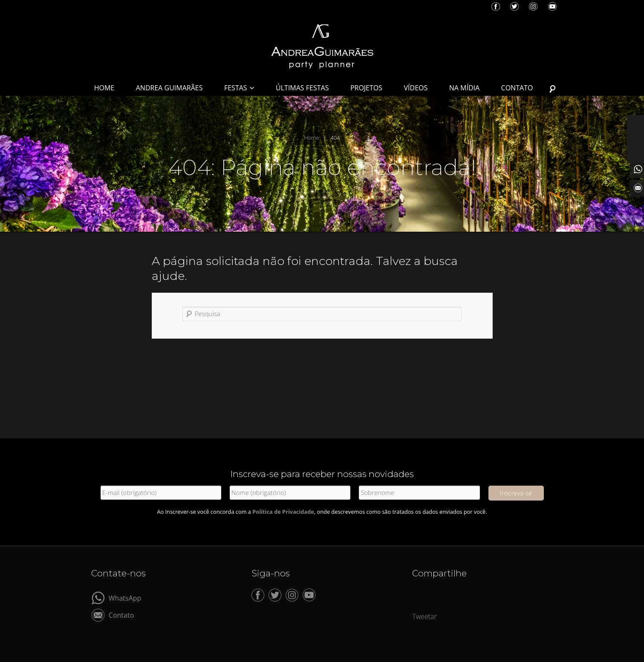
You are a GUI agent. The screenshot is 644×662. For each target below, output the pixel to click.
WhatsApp (125, 597)
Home (312, 138)
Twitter (514, 6)
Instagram (533, 6)
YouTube (552, 6)
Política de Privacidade (283, 512)
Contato (121, 615)
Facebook (496, 6)
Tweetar (425, 616)
